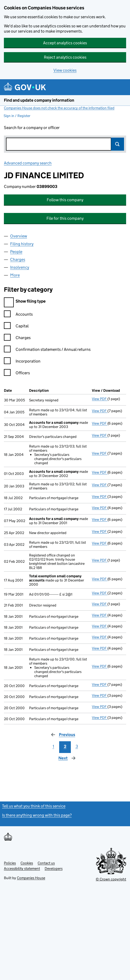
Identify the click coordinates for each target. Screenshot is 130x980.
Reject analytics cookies (65, 57)
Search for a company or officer (32, 128)
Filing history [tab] (22, 244)
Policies (10, 863)
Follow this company (65, 200)
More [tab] (15, 275)
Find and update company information (39, 100)
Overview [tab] (19, 236)
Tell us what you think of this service (34, 806)
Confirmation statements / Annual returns (47, 350)
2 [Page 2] (65, 746)
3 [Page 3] (77, 746)
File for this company (65, 218)
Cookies (27, 863)
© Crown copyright (111, 879)
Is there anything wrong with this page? (37, 815)
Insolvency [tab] (20, 267)
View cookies (65, 70)
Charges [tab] (18, 259)
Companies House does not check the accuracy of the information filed (59, 108)
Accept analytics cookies (65, 43)
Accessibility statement (22, 868)
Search (118, 144)
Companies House (31, 878)
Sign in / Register (17, 116)
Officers (17, 374)
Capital (16, 327)
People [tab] (16, 252)
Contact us (46, 863)
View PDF (100, 399)
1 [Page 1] (53, 746)
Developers (54, 868)
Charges (17, 338)
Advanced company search (28, 163)
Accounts (18, 315)
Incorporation (22, 362)
